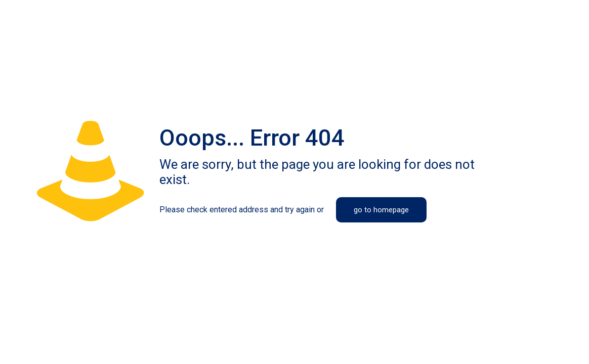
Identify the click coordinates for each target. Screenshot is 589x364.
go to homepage (381, 210)
